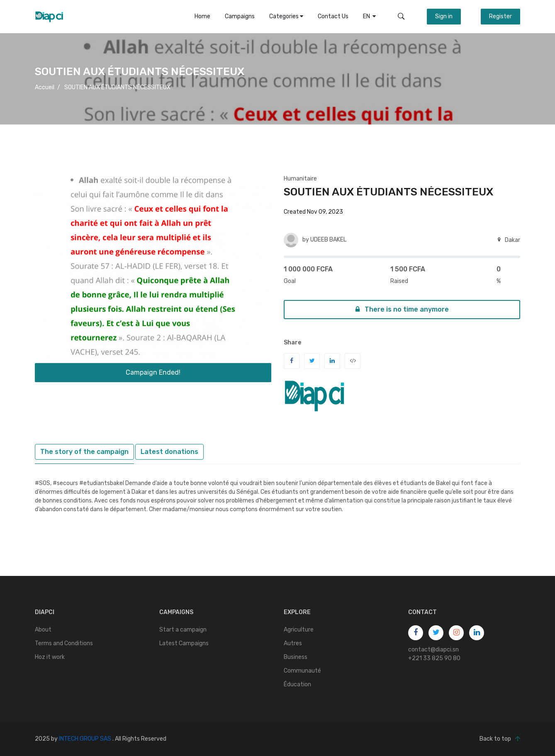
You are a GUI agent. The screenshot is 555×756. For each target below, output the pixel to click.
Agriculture (299, 630)
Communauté (302, 671)
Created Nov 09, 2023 (313, 212)
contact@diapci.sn (433, 650)
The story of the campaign (84, 452)
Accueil (45, 87)
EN (369, 16)
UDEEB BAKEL (328, 240)
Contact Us (333, 16)
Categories (286, 16)
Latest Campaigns (184, 643)
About (43, 630)
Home (202, 16)
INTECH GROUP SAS (85, 739)
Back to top (500, 739)
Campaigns (240, 16)
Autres (293, 643)
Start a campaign (183, 630)
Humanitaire (300, 179)
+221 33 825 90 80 (434, 658)
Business (296, 657)
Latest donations (169, 452)
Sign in (444, 16)
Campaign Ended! (153, 372)
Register (500, 16)
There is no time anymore (402, 309)
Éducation (297, 684)
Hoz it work (50, 657)
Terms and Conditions (64, 643)
